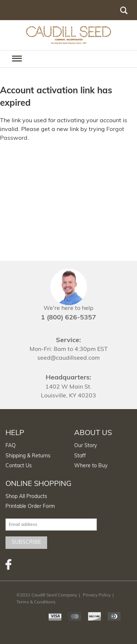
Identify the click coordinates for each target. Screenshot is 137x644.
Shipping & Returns (28, 456)
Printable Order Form (30, 507)
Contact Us (19, 466)
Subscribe (26, 542)
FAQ (11, 446)
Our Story (85, 446)
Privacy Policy (97, 595)
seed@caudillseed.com (68, 358)
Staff (80, 456)
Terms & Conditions (36, 602)
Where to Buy (91, 466)
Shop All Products (26, 497)
